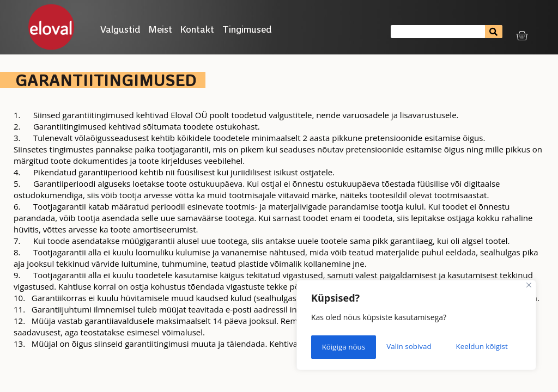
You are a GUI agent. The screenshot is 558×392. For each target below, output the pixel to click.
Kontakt (197, 29)
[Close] (529, 289)
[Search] (493, 32)
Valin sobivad (344, 348)
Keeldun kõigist (417, 348)
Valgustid (120, 29)
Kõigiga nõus (490, 348)
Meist (160, 29)
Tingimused (250, 29)
